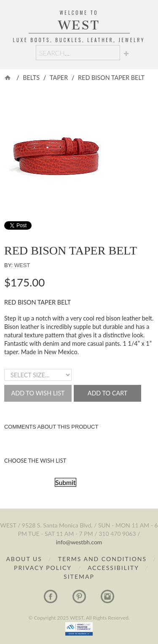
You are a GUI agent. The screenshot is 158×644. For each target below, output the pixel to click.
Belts (31, 78)
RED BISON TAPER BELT (111, 78)
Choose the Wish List (35, 461)
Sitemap (79, 576)
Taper (59, 78)
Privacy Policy (43, 568)
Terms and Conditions (103, 559)
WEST (79, 25)
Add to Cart (108, 393)
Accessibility (114, 568)
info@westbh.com (79, 542)
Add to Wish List (38, 393)
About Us (24, 559)
